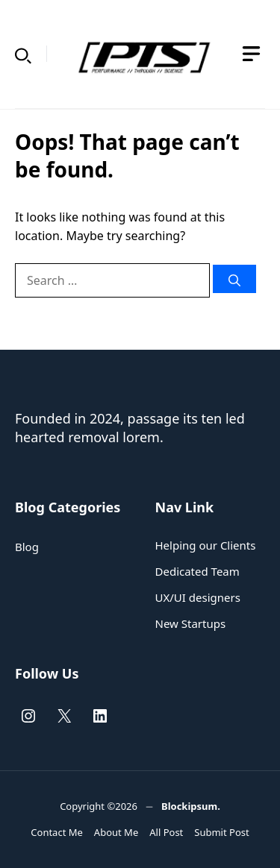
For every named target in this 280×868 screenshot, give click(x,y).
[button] (23, 54)
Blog (27, 547)
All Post (166, 832)
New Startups (191, 623)
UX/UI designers (198, 597)
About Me (116, 832)
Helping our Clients (206, 545)
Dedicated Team (197, 571)
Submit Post (221, 832)
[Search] (234, 279)
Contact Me (57, 832)
